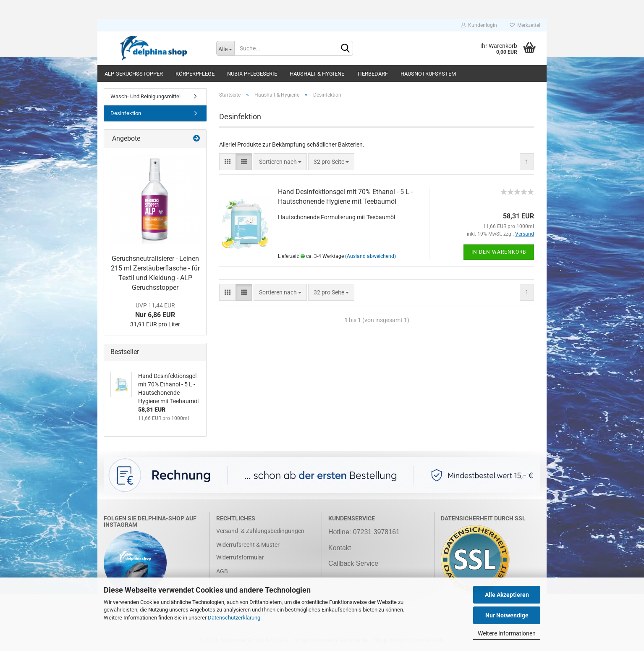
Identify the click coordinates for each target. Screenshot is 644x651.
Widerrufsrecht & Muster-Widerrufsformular (249, 551)
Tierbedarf (372, 74)
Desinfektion (126, 113)
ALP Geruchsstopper (134, 74)
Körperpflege (195, 74)
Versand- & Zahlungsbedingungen (260, 531)
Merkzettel (525, 25)
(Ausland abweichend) (370, 256)
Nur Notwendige (507, 615)
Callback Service (353, 563)
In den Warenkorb (499, 252)
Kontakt (340, 548)
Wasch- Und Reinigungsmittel (145, 96)
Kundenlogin (479, 25)
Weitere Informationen (507, 633)
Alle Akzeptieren (507, 595)
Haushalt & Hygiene (317, 74)
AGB (222, 571)
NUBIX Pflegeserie (252, 74)
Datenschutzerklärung (234, 618)
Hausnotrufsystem (428, 74)
